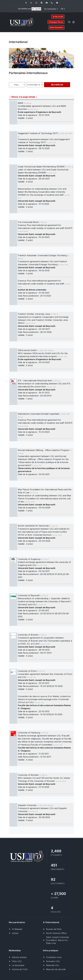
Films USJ (17, 961)
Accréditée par (30, 9)
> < (23, 97)
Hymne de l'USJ (20, 969)
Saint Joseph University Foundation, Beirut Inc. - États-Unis (58, 940)
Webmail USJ (53, 965)
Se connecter (51, 9)
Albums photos (19, 957)
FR (63, 9)
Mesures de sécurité (56, 969)
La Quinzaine (18, 965)
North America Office (56, 933)
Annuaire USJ (53, 961)
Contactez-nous (54, 957)
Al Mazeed (17, 929)
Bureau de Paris (54, 929)
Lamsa (15, 933)
